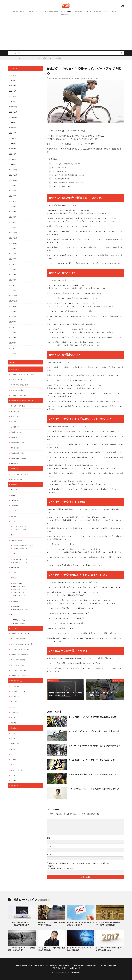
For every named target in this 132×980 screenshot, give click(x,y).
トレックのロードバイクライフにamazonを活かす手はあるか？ (20, 924)
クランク (14, 733)
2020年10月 (13, 117)
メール (49, 846)
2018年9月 (13, 248)
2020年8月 (13, 128)
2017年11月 (13, 301)
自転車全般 (98, 11)
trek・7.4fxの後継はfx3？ (58, 171)
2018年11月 (13, 238)
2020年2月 (13, 159)
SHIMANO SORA (18, 592)
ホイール (14, 780)
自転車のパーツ (79, 11)
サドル (13, 738)
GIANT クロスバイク (20, 526)
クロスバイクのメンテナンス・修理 (22, 374)
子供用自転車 (15, 427)
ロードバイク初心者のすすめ (20, 675)
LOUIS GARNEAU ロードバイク (23, 548)
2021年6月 (13, 75)
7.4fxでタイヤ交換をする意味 (60, 179)
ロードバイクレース (17, 665)
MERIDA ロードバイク (20, 562)
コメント (50, 817)
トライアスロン (16, 411)
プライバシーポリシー (110, 11)
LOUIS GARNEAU (17, 540)
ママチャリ (14, 469)
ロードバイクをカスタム (19, 670)
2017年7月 (13, 322)
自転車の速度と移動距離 (19, 458)
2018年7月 (13, 259)
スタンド (14, 707)
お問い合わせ (65, 15)
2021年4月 (13, 86)
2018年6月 (13, 264)
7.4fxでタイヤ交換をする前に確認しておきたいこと (67, 175)
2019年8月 (13, 191)
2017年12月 (13, 296)
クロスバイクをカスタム (19, 395)
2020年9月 (13, 122)
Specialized (14, 601)
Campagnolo (15, 500)
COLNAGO (15, 511)
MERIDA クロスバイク (20, 559)
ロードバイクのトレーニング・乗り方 (23, 644)
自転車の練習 (15, 448)
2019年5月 (13, 206)
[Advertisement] (66, 32)
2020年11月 (13, 112)
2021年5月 (13, 80)
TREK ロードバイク (80, 78)
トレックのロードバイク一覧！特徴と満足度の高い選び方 (92, 717)
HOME (12, 58)
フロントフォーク (17, 770)
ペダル (13, 775)
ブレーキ (14, 765)
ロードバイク (68, 11)
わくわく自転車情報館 (72, 973)
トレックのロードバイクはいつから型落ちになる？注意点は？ (51, 949)
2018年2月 (13, 285)
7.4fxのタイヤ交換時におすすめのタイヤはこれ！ (66, 182)
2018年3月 (13, 280)
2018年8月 (13, 254)
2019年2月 (13, 222)
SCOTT (13, 573)
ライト (13, 717)
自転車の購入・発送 (17, 453)
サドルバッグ (15, 696)
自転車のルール (16, 437)
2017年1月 (13, 353)
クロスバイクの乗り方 (18, 379)
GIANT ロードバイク (20, 530)
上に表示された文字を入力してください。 (60, 868)
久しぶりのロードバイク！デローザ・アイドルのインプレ (92, 760)
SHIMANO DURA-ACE (20, 589)
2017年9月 (13, 311)
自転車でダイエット (17, 432)
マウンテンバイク (17, 416)
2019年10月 (13, 180)
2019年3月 (13, 217)
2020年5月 (13, 143)
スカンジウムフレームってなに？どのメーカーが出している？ (94, 789)
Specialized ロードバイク (21, 609)
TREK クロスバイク (19, 620)
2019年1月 (13, 227)
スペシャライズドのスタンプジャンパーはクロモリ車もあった (94, 731)
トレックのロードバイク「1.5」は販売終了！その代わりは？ (22, 949)
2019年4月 (13, 212)
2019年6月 (13, 201)
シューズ (14, 702)
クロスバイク (33, 11)
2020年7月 (13, 133)
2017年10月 (13, 306)
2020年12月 (13, 107)
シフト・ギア (15, 744)
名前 (49, 838)
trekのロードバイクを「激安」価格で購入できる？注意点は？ (51, 924)
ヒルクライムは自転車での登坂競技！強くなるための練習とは (94, 746)
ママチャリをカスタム (18, 479)
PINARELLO (15, 567)
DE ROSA (14, 516)
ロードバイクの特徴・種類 (19, 654)
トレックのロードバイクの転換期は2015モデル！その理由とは (108, 924)
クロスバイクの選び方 (18, 390)
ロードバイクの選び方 (18, 660)
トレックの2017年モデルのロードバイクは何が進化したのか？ (109, 949)
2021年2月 (13, 96)
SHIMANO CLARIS (19, 586)
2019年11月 (13, 175)
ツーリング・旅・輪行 (18, 406)
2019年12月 (13, 170)
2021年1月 (13, 101)
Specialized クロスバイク (21, 606)
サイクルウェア (16, 686)
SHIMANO (14, 578)
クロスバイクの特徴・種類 (19, 385)
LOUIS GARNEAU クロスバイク (23, 545)
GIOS (13, 535)
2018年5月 (13, 269)
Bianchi (13, 495)
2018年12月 (13, 233)
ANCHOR (14, 490)
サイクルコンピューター (19, 691)
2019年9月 (13, 185)
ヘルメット (14, 712)
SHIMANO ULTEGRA (20, 596)
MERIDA (14, 554)
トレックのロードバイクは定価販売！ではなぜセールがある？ (80, 924)
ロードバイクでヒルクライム (20, 633)
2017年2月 (13, 348)
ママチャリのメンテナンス (19, 474)
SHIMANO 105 (18, 583)
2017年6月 (13, 327)
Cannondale (15, 505)
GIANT (13, 521)
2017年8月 (13, 317)
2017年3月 (13, 343)
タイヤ (13, 749)
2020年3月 (13, 154)
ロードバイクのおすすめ (19, 639)
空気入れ (14, 723)
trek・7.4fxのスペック (57, 168)
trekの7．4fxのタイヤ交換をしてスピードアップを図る (46, 58)
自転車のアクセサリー (20, 11)
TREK (26, 58)
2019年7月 (13, 196)
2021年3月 (13, 91)
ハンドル (14, 759)
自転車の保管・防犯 (17, 442)
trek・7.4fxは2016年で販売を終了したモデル (65, 164)
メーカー (89, 11)
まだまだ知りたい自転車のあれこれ (51, 11)
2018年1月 (13, 290)
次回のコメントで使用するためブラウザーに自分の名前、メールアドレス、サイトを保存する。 (79, 863)
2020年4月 (13, 149)
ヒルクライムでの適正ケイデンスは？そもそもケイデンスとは (94, 774)
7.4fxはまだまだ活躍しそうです (60, 186)
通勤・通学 (14, 463)
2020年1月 (13, 164)
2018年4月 (13, 275)
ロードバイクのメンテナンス (20, 649)
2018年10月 (13, 243)
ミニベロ (14, 421)
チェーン (14, 754)
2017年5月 (13, 332)
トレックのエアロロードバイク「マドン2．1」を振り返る (80, 949)
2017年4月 (13, 338)
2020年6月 (13, 138)
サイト (49, 855)
